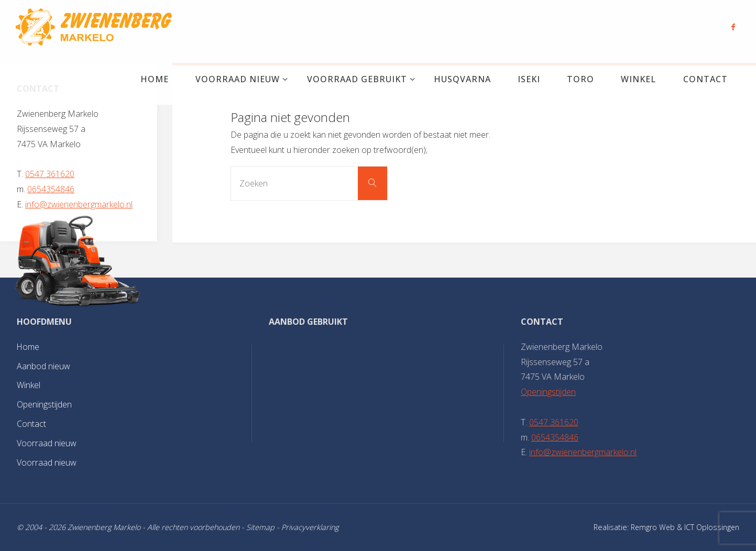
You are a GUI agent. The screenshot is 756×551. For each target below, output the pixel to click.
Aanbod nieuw (43, 366)
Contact (31, 424)
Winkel (29, 385)
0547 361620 (50, 174)
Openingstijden (44, 404)
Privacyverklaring (310, 527)
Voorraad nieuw (47, 443)
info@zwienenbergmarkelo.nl (79, 204)
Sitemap (260, 527)
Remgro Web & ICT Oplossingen (684, 527)
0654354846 (51, 189)
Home (28, 347)
